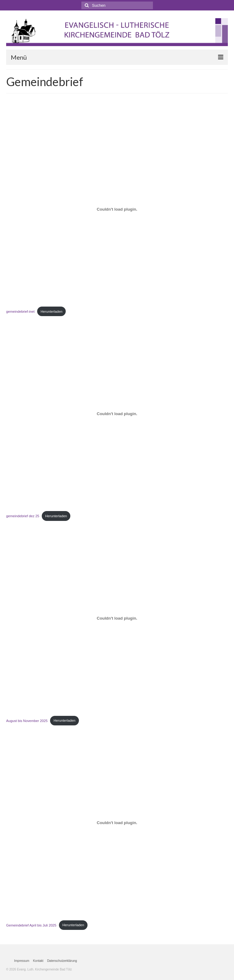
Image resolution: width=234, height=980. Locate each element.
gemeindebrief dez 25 (23, 516)
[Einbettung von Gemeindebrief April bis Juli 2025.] (117, 823)
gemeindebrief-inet (20, 311)
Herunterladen (51, 311)
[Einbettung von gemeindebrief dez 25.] (117, 414)
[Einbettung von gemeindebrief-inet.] (117, 209)
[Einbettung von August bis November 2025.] (117, 618)
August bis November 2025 (27, 720)
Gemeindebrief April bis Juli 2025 (31, 925)
